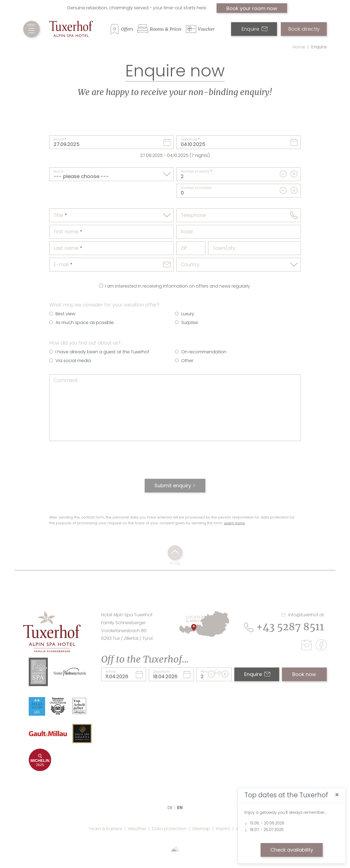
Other (187, 361)
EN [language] (180, 808)
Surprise (190, 323)
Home (299, 47)
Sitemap (201, 829)
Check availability (292, 850)
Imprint (223, 829)
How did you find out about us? (85, 343)
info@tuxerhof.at (303, 615)
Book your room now (252, 8)
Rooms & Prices (166, 29)
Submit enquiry (173, 485)
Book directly (304, 29)
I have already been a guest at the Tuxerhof (102, 352)
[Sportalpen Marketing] (175, 850)
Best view (65, 314)
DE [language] (170, 808)
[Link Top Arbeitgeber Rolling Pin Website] (79, 706)
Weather (137, 829)
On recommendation (204, 352)
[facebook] (321, 646)
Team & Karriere (105, 829)
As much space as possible (85, 323)
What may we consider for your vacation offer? (104, 305)
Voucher (206, 29)
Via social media (73, 361)
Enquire (255, 29)
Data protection (169, 829)
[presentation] (175, 463)
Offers (127, 29)
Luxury (188, 314)
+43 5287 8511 (284, 627)
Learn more (234, 523)
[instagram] (308, 646)
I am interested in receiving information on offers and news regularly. (178, 286)
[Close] (337, 795)
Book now (304, 674)
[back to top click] (175, 553)
